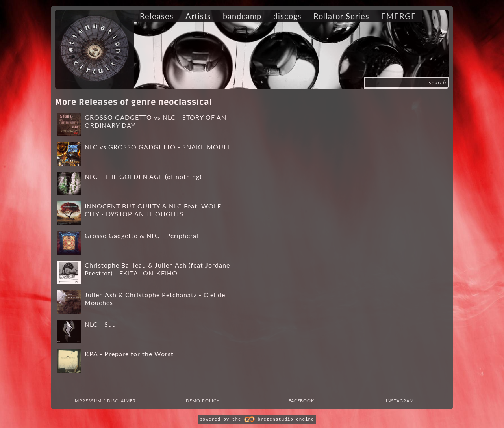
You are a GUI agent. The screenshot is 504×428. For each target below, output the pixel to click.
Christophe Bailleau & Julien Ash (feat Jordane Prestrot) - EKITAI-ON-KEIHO (157, 269)
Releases (157, 16)
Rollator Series (341, 16)
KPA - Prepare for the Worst (129, 354)
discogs (287, 16)
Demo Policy (203, 401)
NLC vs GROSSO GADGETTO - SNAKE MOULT (157, 147)
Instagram (400, 401)
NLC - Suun (102, 324)
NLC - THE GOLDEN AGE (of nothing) (143, 176)
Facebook (301, 401)
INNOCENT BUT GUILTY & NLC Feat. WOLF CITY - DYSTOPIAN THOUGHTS (153, 210)
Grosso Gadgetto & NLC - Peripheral (142, 235)
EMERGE (399, 16)
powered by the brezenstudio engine (257, 419)
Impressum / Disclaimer (105, 401)
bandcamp (242, 16)
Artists (198, 16)
